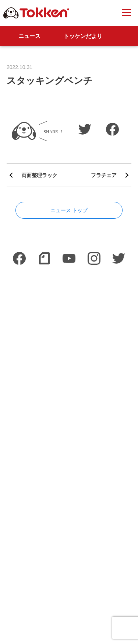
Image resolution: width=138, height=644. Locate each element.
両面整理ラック (39, 175)
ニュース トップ (69, 210)
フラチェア (104, 175)
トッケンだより (83, 36)
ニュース (29, 36)
